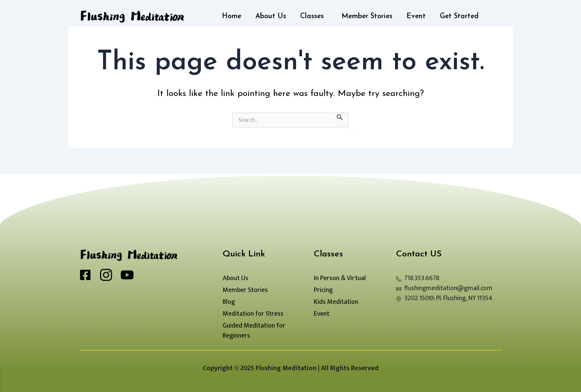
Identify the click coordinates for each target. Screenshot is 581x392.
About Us (271, 16)
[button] (314, 16)
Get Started (459, 16)
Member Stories (367, 16)
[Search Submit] (340, 117)
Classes (312, 16)
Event (416, 16)
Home (232, 16)
